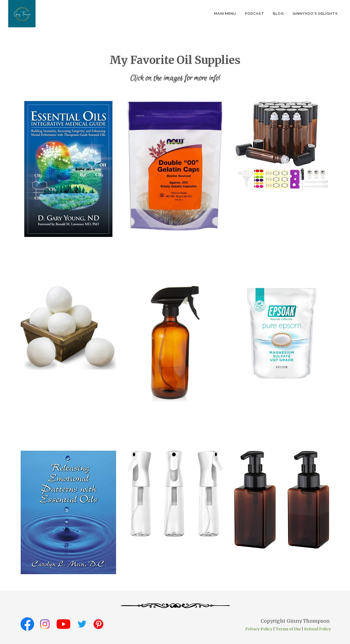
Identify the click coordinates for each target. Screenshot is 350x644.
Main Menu (225, 14)
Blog (278, 14)
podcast (255, 14)
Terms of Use (288, 629)
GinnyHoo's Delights (315, 14)
